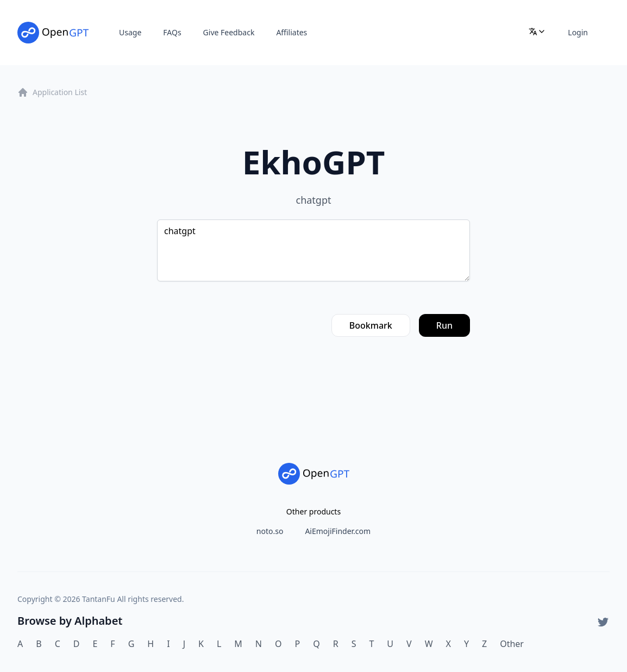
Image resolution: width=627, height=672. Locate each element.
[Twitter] (603, 622)
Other (512, 644)
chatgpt (313, 250)
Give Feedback (229, 32)
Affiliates (291, 32)
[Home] (53, 33)
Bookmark (371, 325)
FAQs (172, 32)
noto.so (270, 531)
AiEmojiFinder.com (338, 531)
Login (578, 32)
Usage (130, 32)
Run (444, 325)
